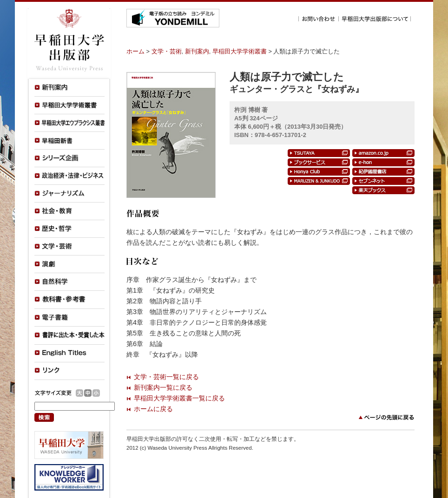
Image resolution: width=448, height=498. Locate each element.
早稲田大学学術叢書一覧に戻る (179, 398)
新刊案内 (197, 51)
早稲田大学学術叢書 (240, 51)
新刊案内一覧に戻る (163, 387)
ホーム (135, 51)
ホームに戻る (153, 409)
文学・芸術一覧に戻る (166, 377)
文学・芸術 (167, 51)
